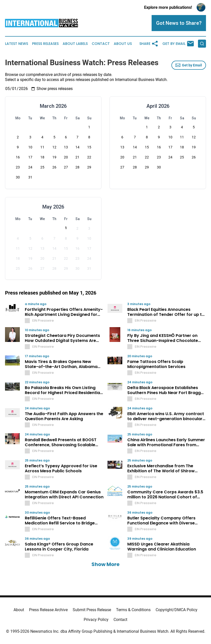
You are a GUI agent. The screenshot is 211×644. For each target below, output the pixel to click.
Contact (101, 44)
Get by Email (189, 65)
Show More (105, 564)
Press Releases (45, 44)
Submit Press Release (92, 610)
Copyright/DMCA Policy (177, 610)
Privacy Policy (96, 620)
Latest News (17, 44)
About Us (123, 44)
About (19, 610)
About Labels (75, 44)
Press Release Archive (48, 610)
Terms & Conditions (133, 610)
